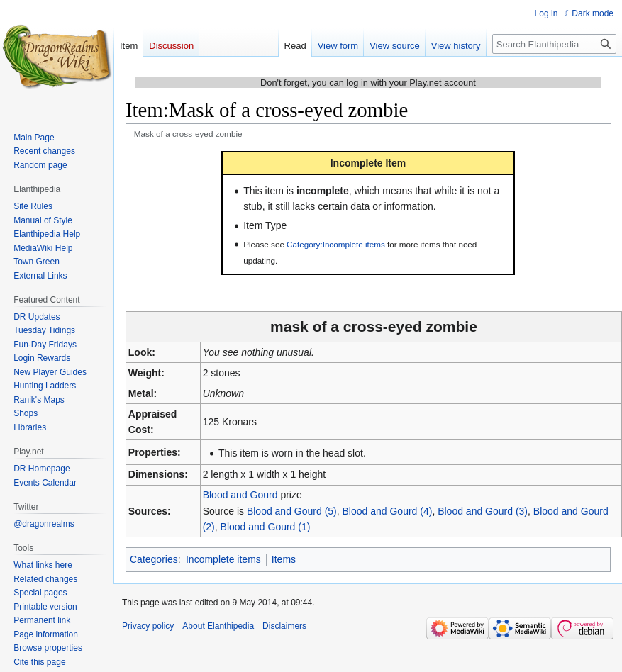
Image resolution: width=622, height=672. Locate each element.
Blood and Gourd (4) (388, 511)
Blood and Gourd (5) (292, 511)
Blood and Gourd (240, 495)
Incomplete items (223, 559)
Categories (154, 559)
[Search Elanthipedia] (554, 44)
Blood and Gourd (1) (266, 527)
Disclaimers (284, 626)
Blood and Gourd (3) (483, 511)
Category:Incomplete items (336, 244)
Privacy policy (148, 626)
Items (284, 559)
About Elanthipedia (218, 626)
